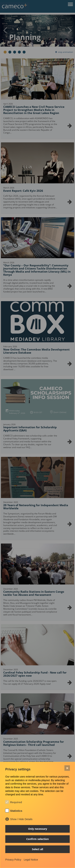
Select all (37, 849)
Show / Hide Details (21, 819)
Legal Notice (31, 860)
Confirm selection (37, 839)
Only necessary (38, 829)
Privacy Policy (13, 860)
